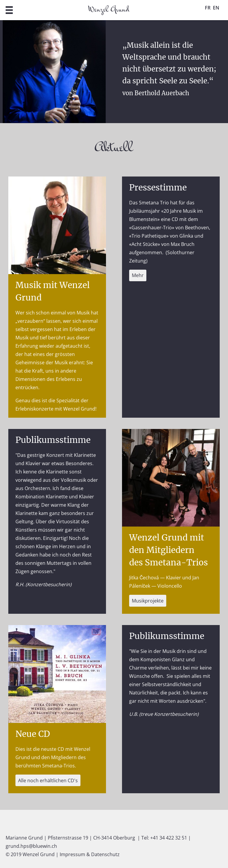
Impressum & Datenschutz (90, 854)
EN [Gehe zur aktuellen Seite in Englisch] (216, 8)
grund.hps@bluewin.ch (31, 846)
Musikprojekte (148, 601)
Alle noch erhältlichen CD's (48, 780)
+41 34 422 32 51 (169, 838)
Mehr (138, 275)
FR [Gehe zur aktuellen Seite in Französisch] (208, 8)
